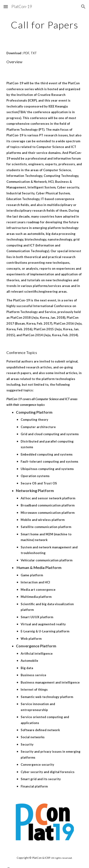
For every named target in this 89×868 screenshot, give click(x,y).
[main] (45, 25)
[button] (6, 7)
